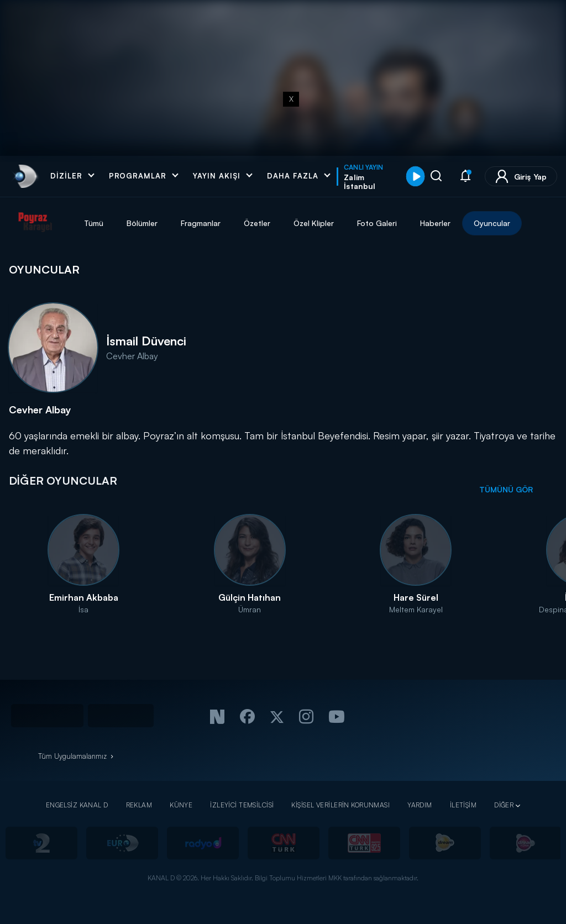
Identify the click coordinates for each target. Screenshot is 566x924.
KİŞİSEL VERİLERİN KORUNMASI (340, 805)
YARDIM (420, 805)
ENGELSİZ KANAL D (77, 805)
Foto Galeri (377, 223)
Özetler (257, 223)
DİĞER (504, 805)
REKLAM (139, 805)
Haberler (435, 223)
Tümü (94, 223)
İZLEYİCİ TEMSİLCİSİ (242, 805)
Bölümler (142, 223)
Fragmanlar (201, 223)
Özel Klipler (314, 223)
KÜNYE (181, 805)
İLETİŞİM (463, 805)
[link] (25, 176)
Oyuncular (492, 223)
